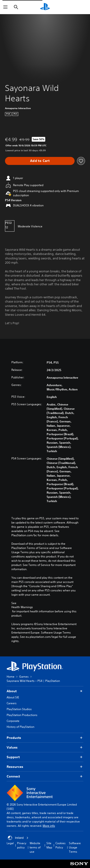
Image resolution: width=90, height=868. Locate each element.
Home (11, 677)
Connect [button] (45, 776)
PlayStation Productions (22, 715)
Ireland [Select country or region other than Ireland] (18, 838)
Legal (10, 843)
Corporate (13, 721)
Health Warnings (22, 607)
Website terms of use (35, 847)
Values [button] (45, 747)
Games (24, 677)
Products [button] (45, 738)
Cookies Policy (61, 845)
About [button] (45, 691)
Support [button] (45, 757)
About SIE (13, 697)
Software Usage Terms (75, 847)
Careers (12, 703)
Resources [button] (45, 767)
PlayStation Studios (19, 709)
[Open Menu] (5, 7)
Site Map (49, 845)
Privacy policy (22, 845)
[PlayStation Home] (45, 7)
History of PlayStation (20, 727)
